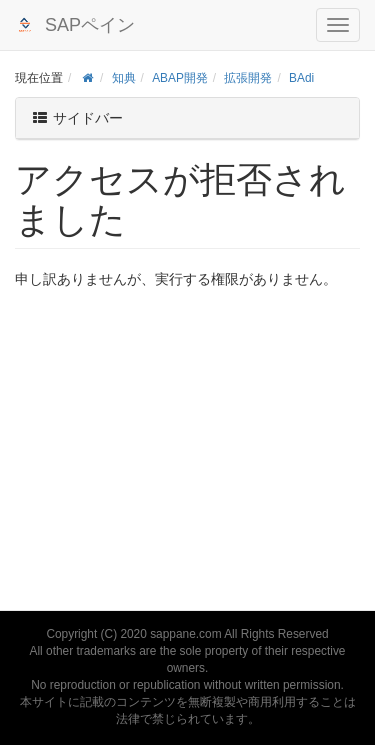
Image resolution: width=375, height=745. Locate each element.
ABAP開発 (180, 78)
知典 (124, 78)
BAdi (301, 78)
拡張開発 (248, 78)
